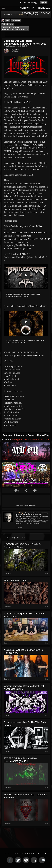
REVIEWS (46, 13)
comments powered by (26, 505)
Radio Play (43, 435)
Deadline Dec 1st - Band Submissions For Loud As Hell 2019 (15, 29)
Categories (16, 20)
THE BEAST (15, 49)
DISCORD (26, 13)
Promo (32, 435)
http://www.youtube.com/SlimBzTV (28, 356)
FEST (36, 13)
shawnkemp (19, 513)
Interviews (20, 435)
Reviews (8, 435)
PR (34, 8)
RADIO (32, 3)
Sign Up (44, 3)
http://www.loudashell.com (32, 226)
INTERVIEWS (44, 8)
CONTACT (25, 8)
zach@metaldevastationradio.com (31, 439)
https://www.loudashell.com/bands (24, 169)
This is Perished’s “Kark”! (17, 580)
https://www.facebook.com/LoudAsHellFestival (25, 233)
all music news (7, 24)
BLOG (23, 3)
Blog (7, 20)
